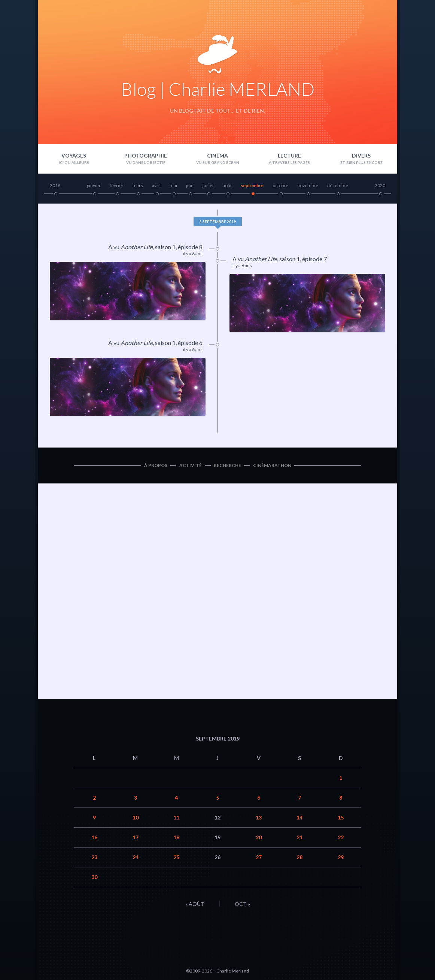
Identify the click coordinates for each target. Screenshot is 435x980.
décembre (338, 185)
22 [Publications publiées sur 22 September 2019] (341, 837)
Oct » (242, 904)
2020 (380, 185)
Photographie (146, 155)
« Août (195, 904)
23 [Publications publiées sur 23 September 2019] (94, 857)
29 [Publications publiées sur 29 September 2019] (341, 857)
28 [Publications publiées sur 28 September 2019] (299, 857)
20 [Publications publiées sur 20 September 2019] (259, 837)
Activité (191, 465)
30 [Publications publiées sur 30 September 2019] (94, 877)
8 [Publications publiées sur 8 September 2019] (341, 798)
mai (173, 185)
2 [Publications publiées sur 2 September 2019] (94, 798)
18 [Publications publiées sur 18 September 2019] (176, 837)
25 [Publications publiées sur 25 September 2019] (176, 857)
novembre (308, 185)
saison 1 (165, 247)
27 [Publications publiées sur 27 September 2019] (259, 857)
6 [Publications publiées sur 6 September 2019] (259, 798)
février (117, 185)
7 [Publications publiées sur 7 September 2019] (299, 798)
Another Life (137, 247)
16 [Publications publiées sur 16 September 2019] (94, 837)
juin (190, 185)
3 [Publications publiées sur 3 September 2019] (136, 798)
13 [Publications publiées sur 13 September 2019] (259, 817)
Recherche (227, 465)
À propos (156, 465)
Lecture (289, 155)
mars (138, 185)
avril (156, 185)
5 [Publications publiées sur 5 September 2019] (217, 798)
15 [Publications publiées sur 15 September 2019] (341, 817)
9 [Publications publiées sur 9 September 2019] (94, 817)
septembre (252, 185)
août (227, 185)
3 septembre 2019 (218, 222)
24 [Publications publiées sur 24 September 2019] (136, 857)
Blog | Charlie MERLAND (218, 89)
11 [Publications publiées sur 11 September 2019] (176, 817)
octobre (280, 185)
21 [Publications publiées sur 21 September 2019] (299, 837)
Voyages (74, 155)
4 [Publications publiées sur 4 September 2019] (176, 798)
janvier (94, 185)
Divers (361, 155)
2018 (55, 185)
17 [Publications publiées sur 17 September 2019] (136, 837)
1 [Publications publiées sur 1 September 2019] (341, 778)
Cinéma (217, 155)
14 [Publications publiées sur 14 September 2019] (299, 817)
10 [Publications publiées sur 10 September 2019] (136, 817)
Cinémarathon (272, 465)
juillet (208, 185)
